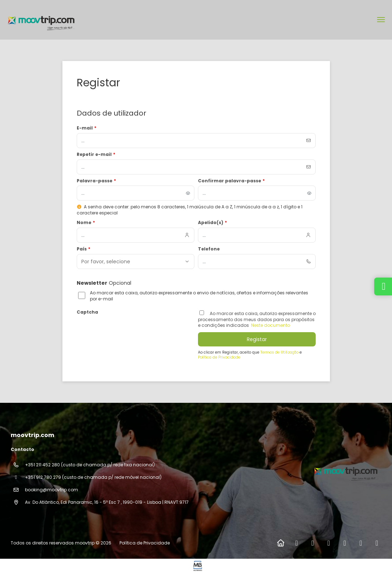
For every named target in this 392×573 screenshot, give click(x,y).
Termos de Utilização (280, 352)
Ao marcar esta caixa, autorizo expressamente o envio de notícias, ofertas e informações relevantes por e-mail (199, 296)
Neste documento (270, 325)
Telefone (209, 249)
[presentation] (131, 331)
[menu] (381, 20)
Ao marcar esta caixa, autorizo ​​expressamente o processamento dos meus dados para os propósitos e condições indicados (257, 320)
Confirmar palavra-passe (231, 181)
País (84, 249)
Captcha (87, 312)
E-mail (87, 128)
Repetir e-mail (96, 154)
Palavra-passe (96, 181)
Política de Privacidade (219, 357)
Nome (86, 223)
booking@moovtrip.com (52, 490)
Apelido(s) (213, 223)
